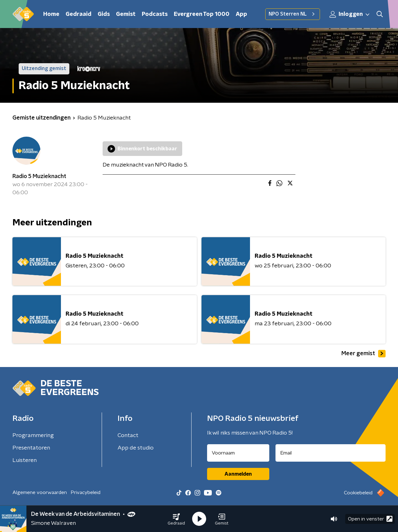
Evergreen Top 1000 (202, 14)
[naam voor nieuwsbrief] (238, 453)
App (241, 14)
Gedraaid (79, 14)
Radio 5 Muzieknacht (39, 177)
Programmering (33, 435)
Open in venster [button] (370, 519)
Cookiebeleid (358, 493)
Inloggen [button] (350, 14)
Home (51, 14)
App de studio (136, 448)
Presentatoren (31, 448)
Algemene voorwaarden (40, 492)
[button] (176, 519)
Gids (104, 14)
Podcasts (155, 14)
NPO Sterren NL (293, 14)
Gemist (126, 14)
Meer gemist (363, 354)
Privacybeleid (86, 492)
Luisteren (25, 460)
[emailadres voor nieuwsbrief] (331, 453)
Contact (128, 435)
